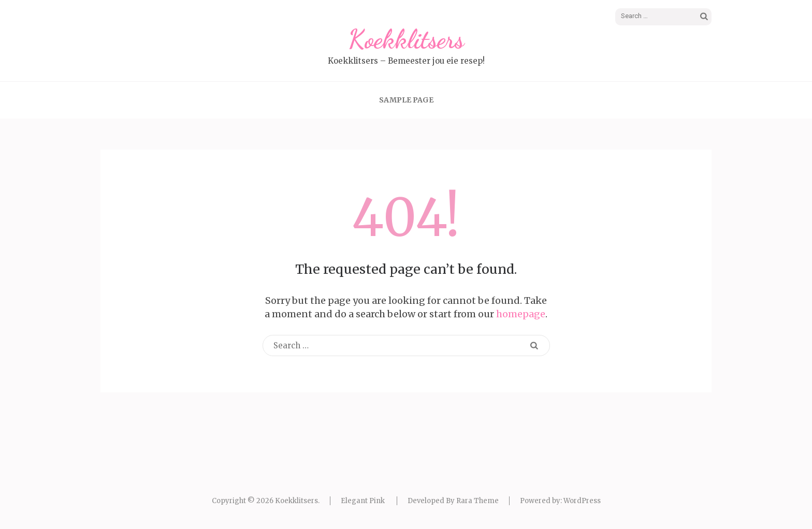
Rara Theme (477, 501)
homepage (521, 314)
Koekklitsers (406, 39)
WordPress (582, 501)
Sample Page (406, 100)
